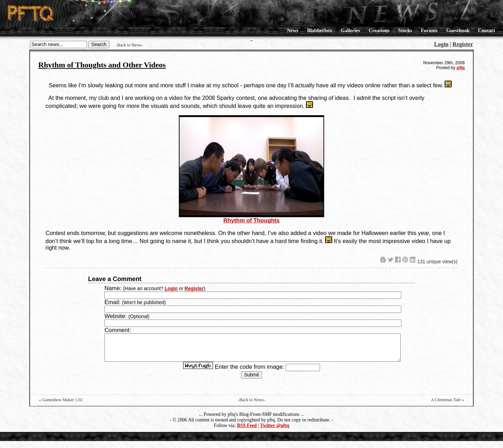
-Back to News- (129, 45)
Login (441, 44)
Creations (379, 30)
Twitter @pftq (275, 432)
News (293, 30)
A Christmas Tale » (448, 407)
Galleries (351, 30)
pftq (461, 68)
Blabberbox (320, 30)
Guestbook (458, 30)
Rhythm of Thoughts (251, 220)
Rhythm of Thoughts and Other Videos (102, 65)
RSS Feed (247, 432)
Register (463, 44)
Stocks (405, 30)
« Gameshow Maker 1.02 (61, 407)
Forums (429, 30)
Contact (487, 30)
